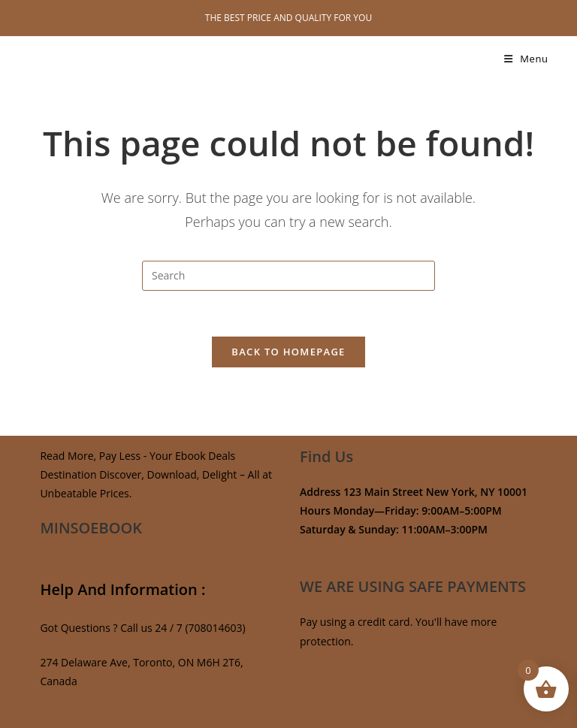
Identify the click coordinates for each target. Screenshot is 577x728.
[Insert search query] (288, 276)
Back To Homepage (288, 352)
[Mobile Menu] (526, 59)
